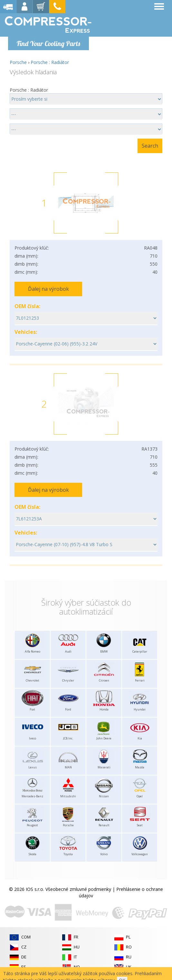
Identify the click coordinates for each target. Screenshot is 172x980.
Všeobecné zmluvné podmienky (78, 889)
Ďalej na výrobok (48, 289)
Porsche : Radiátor (50, 62)
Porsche (18, 62)
